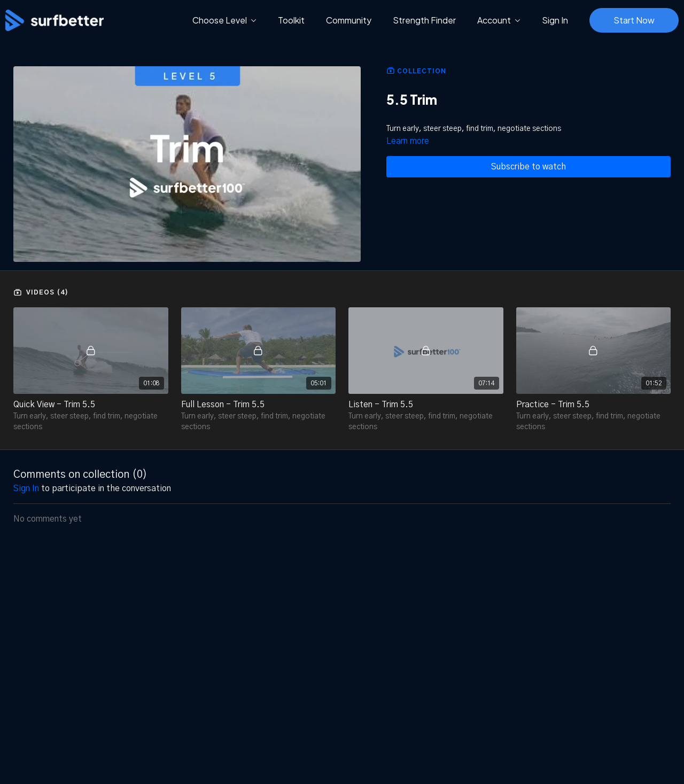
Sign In (555, 20)
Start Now (634, 20)
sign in (26, 488)
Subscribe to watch (528, 167)
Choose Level (224, 20)
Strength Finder (424, 20)
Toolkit (291, 20)
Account (499, 20)
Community (349, 20)
